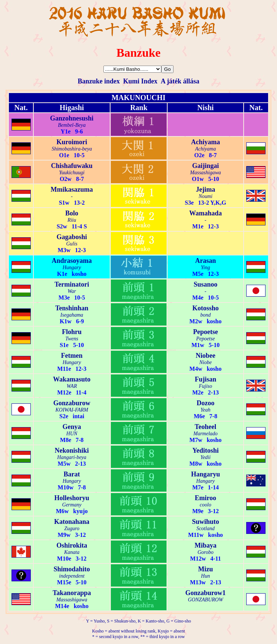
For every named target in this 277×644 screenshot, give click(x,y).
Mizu (205, 569)
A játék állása (180, 81)
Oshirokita (72, 545)
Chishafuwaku (72, 166)
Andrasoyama (72, 261)
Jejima (205, 189)
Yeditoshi (206, 450)
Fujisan (205, 379)
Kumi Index (140, 81)
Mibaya (206, 545)
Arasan (205, 261)
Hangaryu (205, 474)
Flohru (72, 332)
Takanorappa (72, 593)
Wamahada (205, 213)
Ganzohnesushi (72, 118)
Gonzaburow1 (206, 593)
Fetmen (72, 356)
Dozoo (205, 403)
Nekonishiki (72, 450)
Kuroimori (72, 142)
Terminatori (72, 284)
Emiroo (205, 498)
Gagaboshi (72, 237)
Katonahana (72, 522)
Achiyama (205, 142)
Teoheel (205, 427)
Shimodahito (72, 569)
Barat (72, 474)
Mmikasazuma (72, 189)
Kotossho (206, 308)
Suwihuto (206, 522)
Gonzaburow (72, 403)
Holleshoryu (72, 498)
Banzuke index (99, 81)
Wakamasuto (72, 379)
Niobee (206, 356)
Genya (72, 427)
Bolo (72, 213)
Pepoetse (206, 332)
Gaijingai (205, 166)
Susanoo (205, 284)
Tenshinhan (72, 308)
